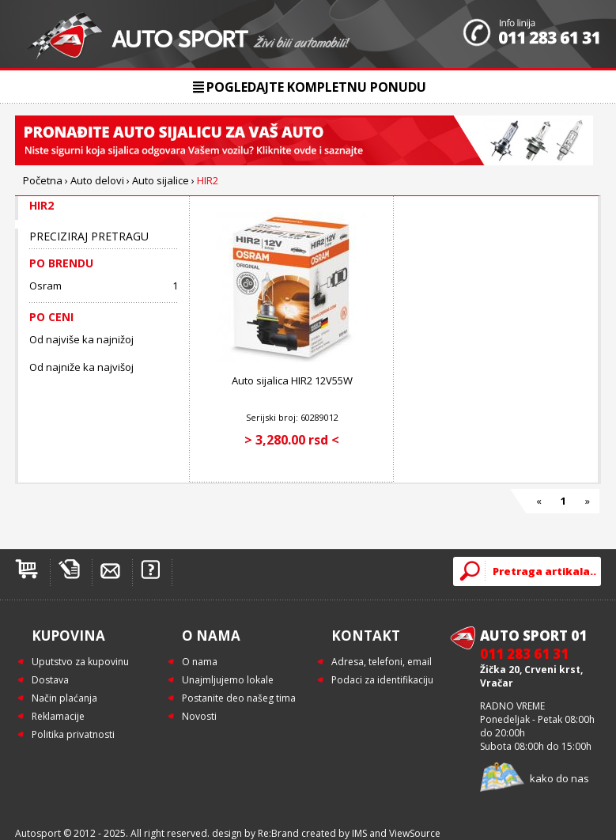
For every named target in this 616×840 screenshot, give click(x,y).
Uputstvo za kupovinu (80, 662)
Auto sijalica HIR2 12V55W (292, 380)
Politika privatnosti (73, 734)
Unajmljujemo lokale (228, 680)
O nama (200, 662)
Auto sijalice (161, 180)
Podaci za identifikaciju (382, 680)
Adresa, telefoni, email (382, 662)
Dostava (50, 680)
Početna (43, 180)
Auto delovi (97, 180)
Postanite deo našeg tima (239, 698)
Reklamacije (58, 716)
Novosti (199, 716)
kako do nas (559, 778)
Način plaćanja (64, 698)
